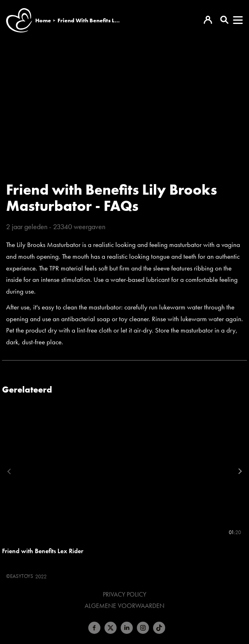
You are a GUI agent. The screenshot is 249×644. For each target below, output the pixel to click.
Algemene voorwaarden (125, 606)
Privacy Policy (125, 595)
